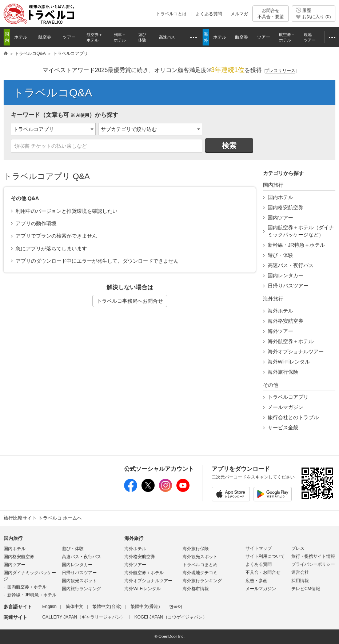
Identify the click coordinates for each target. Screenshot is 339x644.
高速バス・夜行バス (291, 265)
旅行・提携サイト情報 (313, 556)
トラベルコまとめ (200, 565)
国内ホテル (280, 197)
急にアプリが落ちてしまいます (51, 249)
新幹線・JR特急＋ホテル (296, 245)
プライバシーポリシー (313, 564)
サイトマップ (259, 548)
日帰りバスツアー (288, 286)
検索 (229, 146)
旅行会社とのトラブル (293, 417)
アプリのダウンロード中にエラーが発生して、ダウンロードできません (97, 261)
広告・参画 (256, 581)
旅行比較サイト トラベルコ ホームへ (43, 518)
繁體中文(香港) (145, 607)
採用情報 (300, 581)
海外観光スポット (200, 557)
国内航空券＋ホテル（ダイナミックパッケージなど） (301, 231)
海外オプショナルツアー (296, 351)
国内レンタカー (286, 275)
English (49, 607)
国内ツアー (280, 218)
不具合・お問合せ (263, 572)
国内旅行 (13, 538)
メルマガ (239, 14)
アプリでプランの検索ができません (56, 236)
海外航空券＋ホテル (291, 341)
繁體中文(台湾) (107, 607)
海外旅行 (134, 538)
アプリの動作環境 (36, 223)
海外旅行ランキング (202, 581)
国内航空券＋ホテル (27, 587)
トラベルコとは (171, 14)
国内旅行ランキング (81, 589)
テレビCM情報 (306, 589)
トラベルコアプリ (288, 397)
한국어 (176, 607)
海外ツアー (280, 331)
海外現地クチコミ (200, 573)
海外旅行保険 (283, 372)
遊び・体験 (280, 255)
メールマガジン (286, 407)
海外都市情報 (196, 589)
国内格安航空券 (286, 207)
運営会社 (300, 572)
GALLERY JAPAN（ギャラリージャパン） (84, 617)
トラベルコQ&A (52, 93)
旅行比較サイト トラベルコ (6, 54)
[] (280, 71)
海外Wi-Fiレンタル (289, 362)
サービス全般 (283, 428)
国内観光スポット (79, 581)
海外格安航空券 (286, 321)
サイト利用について (265, 556)
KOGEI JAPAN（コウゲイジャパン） (170, 617)
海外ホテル (280, 311)
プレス (298, 548)
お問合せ (271, 14)
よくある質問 (209, 14)
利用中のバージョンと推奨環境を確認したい (67, 211)
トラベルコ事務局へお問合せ (130, 301)
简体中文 (75, 607)
